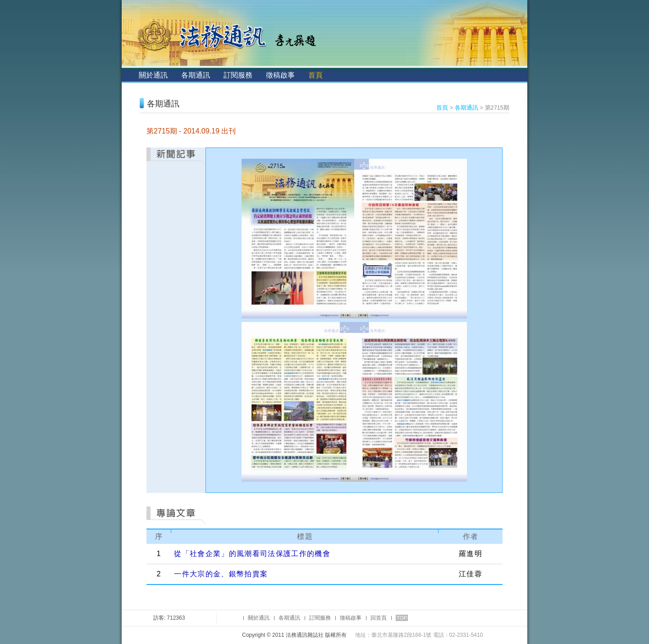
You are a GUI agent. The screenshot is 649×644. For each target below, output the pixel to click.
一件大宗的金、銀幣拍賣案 (221, 574)
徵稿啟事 (280, 75)
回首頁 (379, 618)
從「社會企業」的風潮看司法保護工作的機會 (252, 554)
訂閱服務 (238, 75)
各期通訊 (196, 75)
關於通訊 (153, 75)
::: (129, 75)
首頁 (315, 75)
